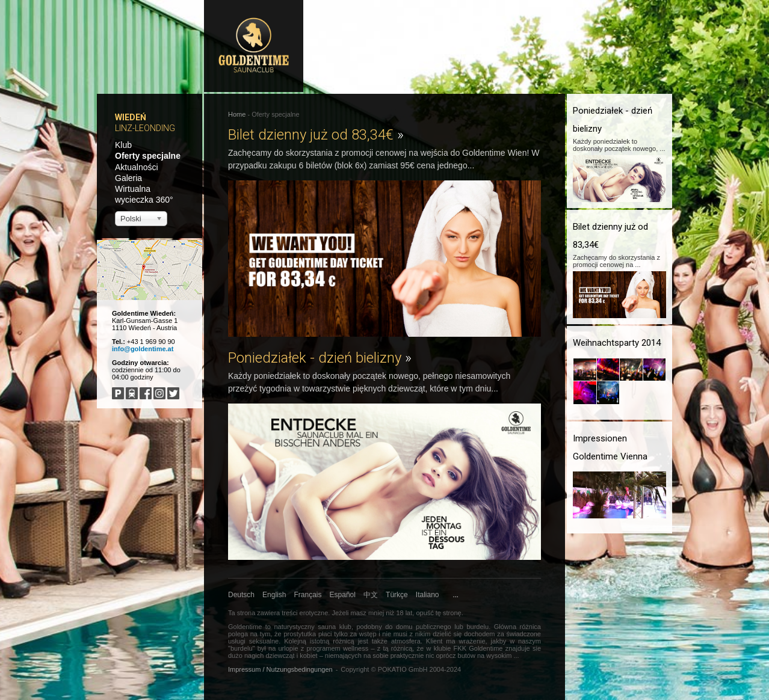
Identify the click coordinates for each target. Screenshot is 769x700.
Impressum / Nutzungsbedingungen (280, 669)
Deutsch (241, 595)
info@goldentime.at (143, 349)
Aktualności (137, 167)
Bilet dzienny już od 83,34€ (316, 135)
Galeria (128, 178)
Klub (123, 145)
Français (308, 595)
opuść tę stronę (438, 613)
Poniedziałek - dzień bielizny (320, 358)
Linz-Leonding (145, 128)
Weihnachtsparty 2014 (617, 343)
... (456, 595)
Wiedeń (131, 117)
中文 (371, 595)
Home (237, 114)
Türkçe (397, 595)
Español (343, 595)
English (274, 595)
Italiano (428, 595)
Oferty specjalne (148, 156)
